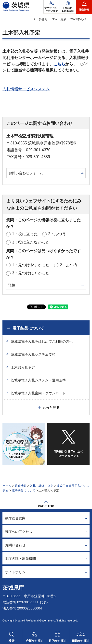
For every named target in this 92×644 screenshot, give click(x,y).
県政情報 (21, 486)
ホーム (7, 486)
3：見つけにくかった (31, 273)
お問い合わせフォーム (26, 173)
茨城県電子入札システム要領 (33, 354)
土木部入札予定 (23, 367)
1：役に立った (25, 234)
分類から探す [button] (35, 641)
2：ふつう (57, 234)
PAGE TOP (46, 506)
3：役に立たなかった (31, 242)
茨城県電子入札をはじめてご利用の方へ (42, 341)
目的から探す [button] (58, 641)
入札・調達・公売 (41, 486)
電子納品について (28, 328)
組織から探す (81, 641)
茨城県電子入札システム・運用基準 (38, 380)
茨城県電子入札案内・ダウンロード (38, 393)
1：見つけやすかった (31, 265)
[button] (68, 7)
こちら (59, 64)
